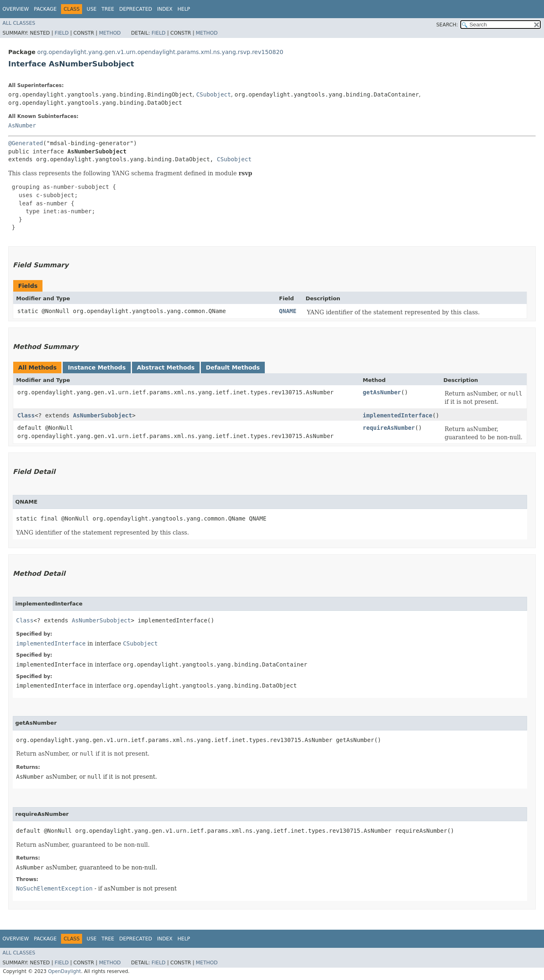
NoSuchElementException (54, 888)
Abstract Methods (166, 367)
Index (165, 9)
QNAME (288, 311)
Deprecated (136, 9)
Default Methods (233, 367)
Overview (16, 9)
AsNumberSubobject (102, 415)
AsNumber (22, 125)
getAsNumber (382, 392)
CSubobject (214, 94)
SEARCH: (447, 25)
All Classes (19, 23)
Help (184, 9)
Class (26, 415)
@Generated (26, 143)
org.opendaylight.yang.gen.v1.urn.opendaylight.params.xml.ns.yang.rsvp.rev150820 (160, 52)
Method (110, 33)
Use (92, 9)
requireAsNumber (389, 428)
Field (61, 33)
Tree (108, 9)
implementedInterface (398, 415)
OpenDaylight (64, 971)
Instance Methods (97, 367)
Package (45, 9)
